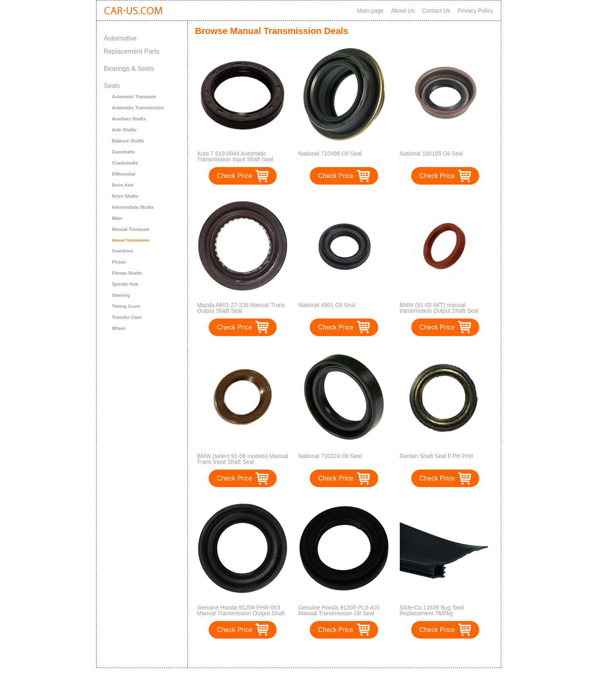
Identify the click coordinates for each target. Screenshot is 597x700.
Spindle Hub (125, 284)
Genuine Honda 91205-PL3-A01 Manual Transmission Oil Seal (339, 610)
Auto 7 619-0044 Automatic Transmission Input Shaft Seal (235, 156)
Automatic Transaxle (134, 97)
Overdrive (123, 251)
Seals (112, 86)
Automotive (120, 38)
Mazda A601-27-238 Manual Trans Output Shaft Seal (241, 308)
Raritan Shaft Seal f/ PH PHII (437, 456)
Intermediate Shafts (133, 207)
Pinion (119, 262)
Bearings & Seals (129, 69)
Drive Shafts (125, 196)
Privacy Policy (475, 11)
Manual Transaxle (131, 229)
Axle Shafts (124, 130)
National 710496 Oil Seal (330, 154)
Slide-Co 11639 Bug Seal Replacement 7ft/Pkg (432, 610)
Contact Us (436, 11)
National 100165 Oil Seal (431, 154)
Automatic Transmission (138, 108)
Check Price (234, 176)
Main (117, 218)
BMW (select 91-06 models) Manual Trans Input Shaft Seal (243, 459)
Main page (370, 11)
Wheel (119, 328)
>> (359, 653)
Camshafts (124, 152)
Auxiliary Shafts (129, 119)
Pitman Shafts (127, 273)
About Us (403, 11)
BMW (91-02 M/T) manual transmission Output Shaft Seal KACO (439, 311)
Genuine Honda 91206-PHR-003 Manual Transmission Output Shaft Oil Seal (241, 613)
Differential (124, 174)
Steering (121, 295)
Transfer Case (127, 317)
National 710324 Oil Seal (330, 456)
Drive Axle (123, 185)
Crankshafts (125, 163)
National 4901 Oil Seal (327, 305)
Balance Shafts (128, 141)
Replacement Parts (132, 51)
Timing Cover (126, 306)
